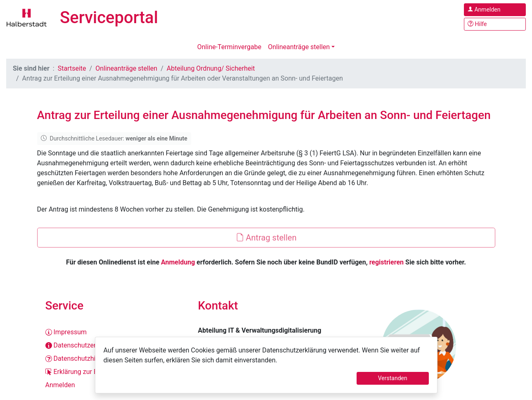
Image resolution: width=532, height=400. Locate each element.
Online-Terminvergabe (229, 47)
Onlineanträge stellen (299, 47)
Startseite (72, 68)
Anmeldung (178, 262)
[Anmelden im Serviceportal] (495, 10)
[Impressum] (113, 332)
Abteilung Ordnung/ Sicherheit (211, 68)
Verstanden (393, 378)
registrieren (387, 262)
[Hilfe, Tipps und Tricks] (495, 24)
